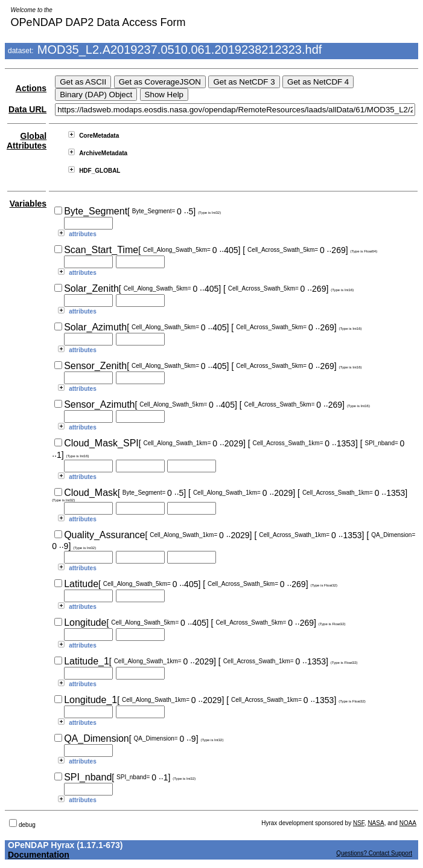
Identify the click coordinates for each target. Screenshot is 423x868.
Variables (28, 204)
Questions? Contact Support (374, 853)
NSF (359, 823)
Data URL (27, 109)
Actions (31, 88)
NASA (376, 823)
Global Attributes (27, 141)
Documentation (39, 855)
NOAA (408, 823)
